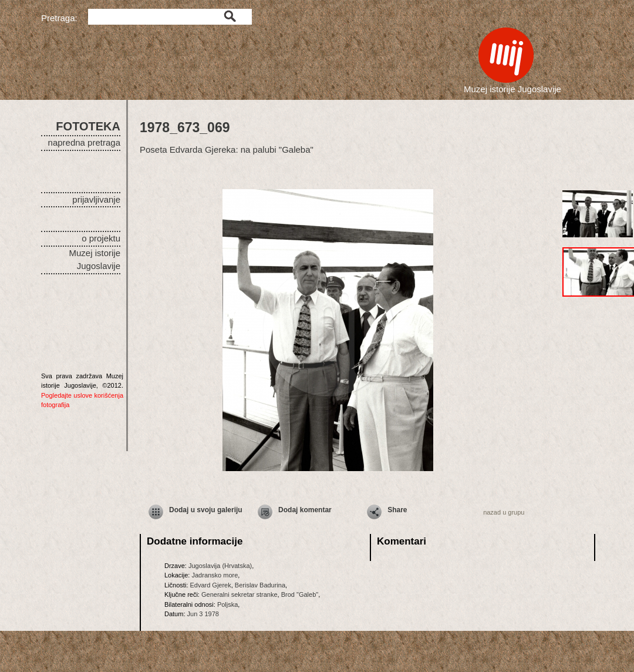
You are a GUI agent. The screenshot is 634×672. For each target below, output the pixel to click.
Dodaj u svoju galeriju (206, 510)
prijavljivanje (96, 199)
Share (397, 510)
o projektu (101, 238)
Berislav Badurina (260, 585)
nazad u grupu (504, 512)
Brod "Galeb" (300, 594)
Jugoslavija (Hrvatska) (220, 566)
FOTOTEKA (88, 126)
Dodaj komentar (305, 510)
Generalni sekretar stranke (240, 594)
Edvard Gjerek (210, 585)
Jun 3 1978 (203, 614)
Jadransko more (215, 575)
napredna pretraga (84, 142)
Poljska (227, 604)
